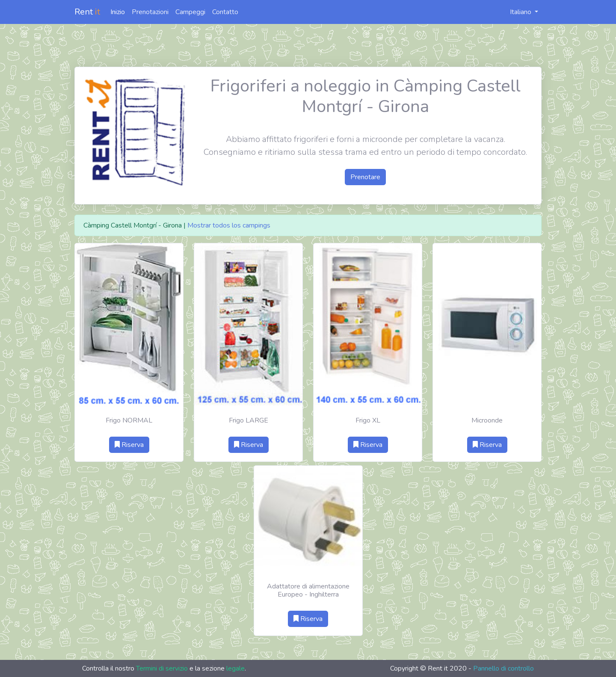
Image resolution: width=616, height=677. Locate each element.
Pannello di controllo (503, 668)
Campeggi (190, 12)
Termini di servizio (162, 668)
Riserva (129, 445)
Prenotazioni (150, 12)
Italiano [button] (516, 12)
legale (235, 668)
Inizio (118, 12)
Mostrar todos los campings (229, 225)
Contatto (225, 12)
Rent (87, 12)
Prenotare (365, 177)
